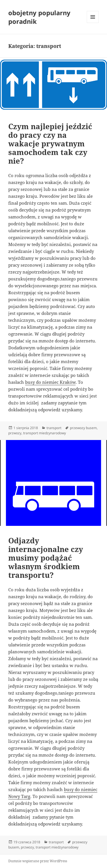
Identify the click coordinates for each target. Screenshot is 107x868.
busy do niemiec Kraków (50, 382)
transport (54, 428)
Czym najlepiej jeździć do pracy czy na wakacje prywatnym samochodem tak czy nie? (50, 144)
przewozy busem (83, 428)
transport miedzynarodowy (45, 433)
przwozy (15, 433)
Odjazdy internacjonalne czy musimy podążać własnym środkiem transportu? (46, 558)
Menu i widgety (93, 23)
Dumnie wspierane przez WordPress (38, 861)
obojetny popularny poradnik (39, 17)
